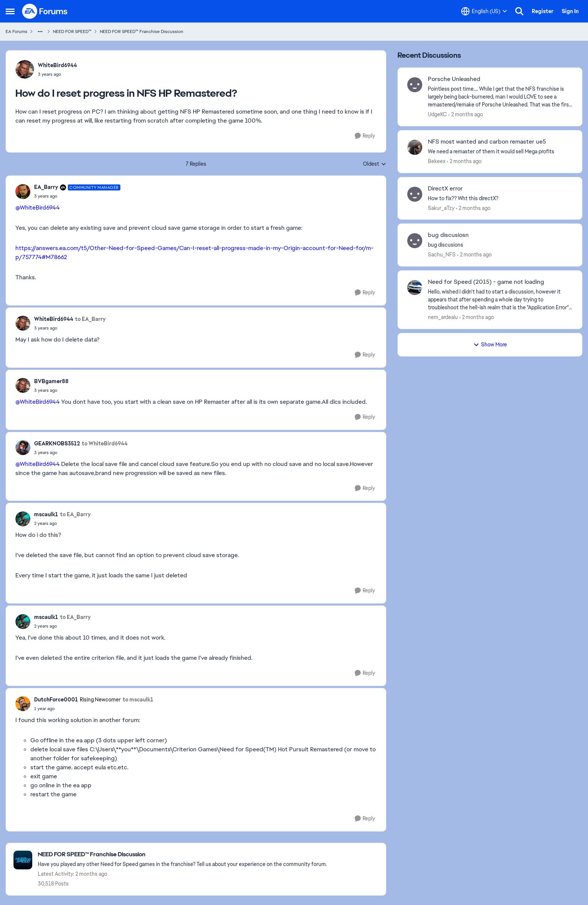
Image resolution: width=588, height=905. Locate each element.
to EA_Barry (90, 319)
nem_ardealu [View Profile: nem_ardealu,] (443, 317)
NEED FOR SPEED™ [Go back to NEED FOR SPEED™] (72, 31)
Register (543, 11)
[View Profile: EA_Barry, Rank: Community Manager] (23, 192)
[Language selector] (484, 11)
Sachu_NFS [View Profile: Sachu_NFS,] (442, 255)
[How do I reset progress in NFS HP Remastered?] (77, 196)
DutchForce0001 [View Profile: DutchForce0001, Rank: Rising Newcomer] (56, 700)
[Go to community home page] (45, 11)
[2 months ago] (466, 115)
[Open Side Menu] (10, 11)
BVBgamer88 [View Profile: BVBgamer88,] (51, 381)
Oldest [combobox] (375, 164)
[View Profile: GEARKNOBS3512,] (23, 448)
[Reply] (365, 136)
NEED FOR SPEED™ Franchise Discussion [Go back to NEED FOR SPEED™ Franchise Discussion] (142, 31)
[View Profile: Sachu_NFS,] (415, 241)
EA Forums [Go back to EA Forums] (16, 31)
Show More (490, 345)
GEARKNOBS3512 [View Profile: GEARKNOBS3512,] (57, 444)
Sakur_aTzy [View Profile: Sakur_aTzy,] (441, 208)
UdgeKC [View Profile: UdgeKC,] (437, 114)
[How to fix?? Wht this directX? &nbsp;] (500, 198)
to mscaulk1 (138, 700)
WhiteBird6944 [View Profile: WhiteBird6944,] (57, 65)
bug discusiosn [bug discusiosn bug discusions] (448, 235)
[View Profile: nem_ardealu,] (415, 288)
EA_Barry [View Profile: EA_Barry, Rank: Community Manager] (46, 187)
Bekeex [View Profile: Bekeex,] (437, 161)
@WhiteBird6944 (37, 208)
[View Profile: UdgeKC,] (415, 85)
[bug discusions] (500, 245)
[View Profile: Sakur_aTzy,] (415, 194)
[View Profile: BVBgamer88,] (23, 385)
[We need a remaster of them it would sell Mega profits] (500, 152)
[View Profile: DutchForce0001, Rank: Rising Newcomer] (23, 704)
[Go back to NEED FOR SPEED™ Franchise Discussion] (182, 855)
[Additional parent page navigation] (40, 31)
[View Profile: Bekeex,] (415, 147)
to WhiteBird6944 (105, 444)
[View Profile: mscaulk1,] (23, 519)
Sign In (570, 11)
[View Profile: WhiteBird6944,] (25, 69)
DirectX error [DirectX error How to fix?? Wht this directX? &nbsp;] (445, 189)
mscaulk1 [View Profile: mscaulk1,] (46, 514)
